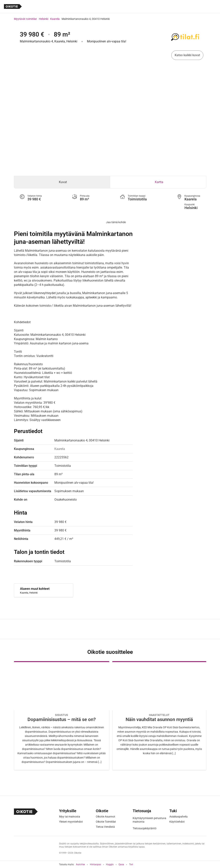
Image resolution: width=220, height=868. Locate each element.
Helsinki (44, 19)
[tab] (62, 182)
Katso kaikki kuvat (187, 55)
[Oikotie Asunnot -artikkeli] (62, 716)
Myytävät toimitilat (25, 19)
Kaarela (55, 19)
